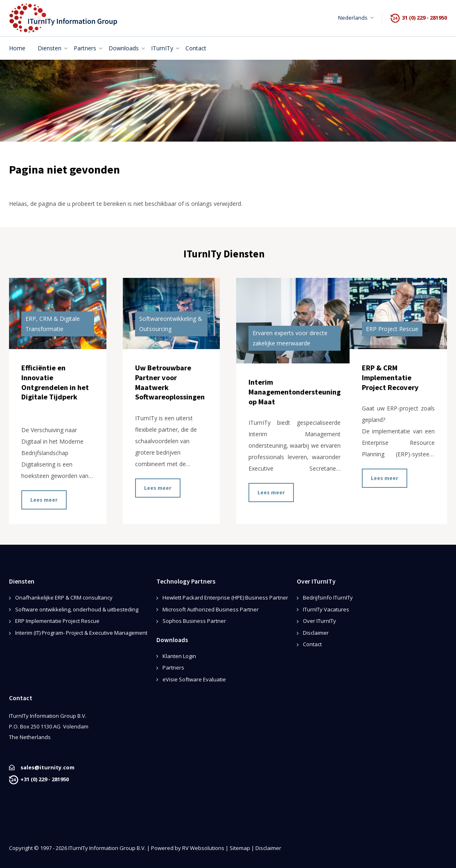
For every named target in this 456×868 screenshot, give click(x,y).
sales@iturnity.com (47, 767)
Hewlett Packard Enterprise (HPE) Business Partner (225, 597)
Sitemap (240, 848)
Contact (312, 644)
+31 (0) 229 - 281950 (45, 779)
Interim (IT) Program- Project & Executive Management (81, 633)
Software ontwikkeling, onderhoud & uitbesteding (77, 609)
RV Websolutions (203, 848)
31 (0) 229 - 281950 (424, 18)
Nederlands (353, 18)
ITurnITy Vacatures (326, 609)
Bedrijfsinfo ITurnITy (328, 597)
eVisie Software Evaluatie (194, 679)
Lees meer (44, 500)
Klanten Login (179, 656)
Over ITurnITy (319, 621)
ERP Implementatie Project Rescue (57, 621)
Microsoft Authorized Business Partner (211, 609)
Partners (173, 667)
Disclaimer (316, 633)
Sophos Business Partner (194, 621)
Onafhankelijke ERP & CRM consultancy (64, 597)
